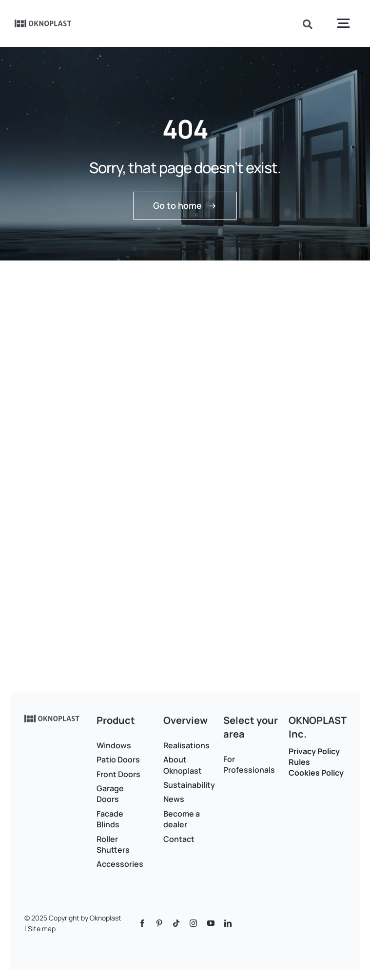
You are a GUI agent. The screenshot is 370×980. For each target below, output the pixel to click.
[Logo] (43, 23)
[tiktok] (176, 923)
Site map (42, 929)
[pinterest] (159, 923)
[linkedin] (228, 923)
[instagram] (193, 923)
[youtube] (211, 923)
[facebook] (142, 923)
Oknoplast (106, 918)
